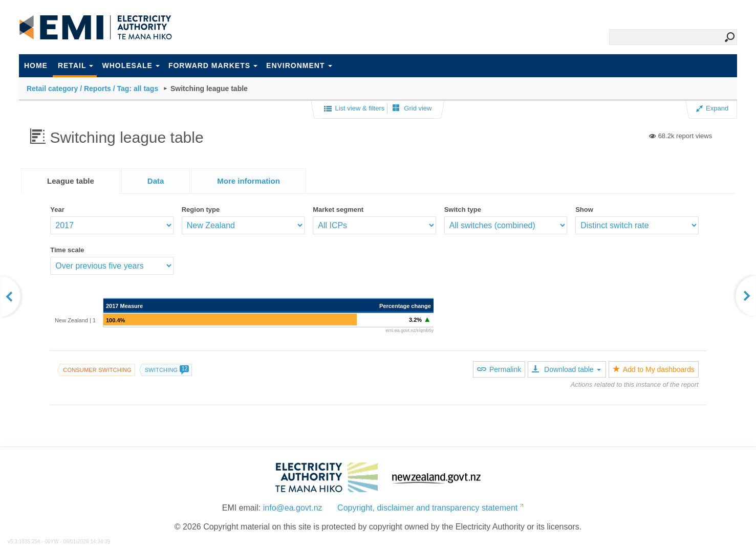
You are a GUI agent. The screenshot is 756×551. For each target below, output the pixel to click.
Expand (712, 108)
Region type (201, 210)
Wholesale (131, 65)
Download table (566, 369)
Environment (299, 65)
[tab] (71, 181)
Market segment (338, 210)
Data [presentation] (156, 181)
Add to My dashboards (654, 369)
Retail (76, 65)
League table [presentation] (71, 181)
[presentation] (249, 181)
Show (584, 210)
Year (57, 210)
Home (36, 65)
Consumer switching (97, 370)
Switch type (463, 210)
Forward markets (213, 65)
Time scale (67, 250)
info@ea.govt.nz (293, 508)
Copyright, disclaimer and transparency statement (427, 508)
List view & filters (354, 109)
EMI (96, 28)
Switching (167, 370)
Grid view (412, 108)
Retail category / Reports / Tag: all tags (92, 89)
